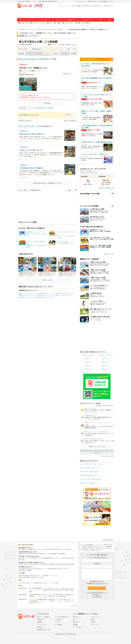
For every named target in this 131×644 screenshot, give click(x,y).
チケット (30, 54)
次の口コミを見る (70, 121)
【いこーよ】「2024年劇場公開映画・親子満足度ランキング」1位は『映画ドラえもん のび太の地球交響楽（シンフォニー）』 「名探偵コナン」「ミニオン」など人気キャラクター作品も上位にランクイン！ (51, 601)
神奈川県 (97, 453)
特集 (109, 20)
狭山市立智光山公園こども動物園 (32, 59)
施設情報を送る (36, 49)
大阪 (66, 23)
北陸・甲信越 (57, 23)
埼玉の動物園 (29, 549)
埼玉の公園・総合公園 (68, 558)
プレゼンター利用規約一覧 (61, 617)
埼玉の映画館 (44, 564)
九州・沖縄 (85, 23)
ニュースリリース (41, 625)
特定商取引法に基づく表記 (44, 630)
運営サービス (76, 622)
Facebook (40, 627)
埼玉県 (101, 451)
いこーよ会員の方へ (97, 597)
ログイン (111, 1)
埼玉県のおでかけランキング (45, 295)
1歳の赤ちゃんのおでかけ (105, 355)
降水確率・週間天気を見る (106, 188)
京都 (69, 23)
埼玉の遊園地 (22, 549)
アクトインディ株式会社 (92, 614)
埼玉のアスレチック (56, 558)
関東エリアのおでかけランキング (29, 293)
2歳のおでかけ (88, 358)
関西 (63, 23)
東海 (48, 23)
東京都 (110, 451)
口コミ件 (73, 45)
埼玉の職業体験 (62, 554)
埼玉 (43, 23)
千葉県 (106, 451)
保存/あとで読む (91, 1)
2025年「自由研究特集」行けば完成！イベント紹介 (31, 577)
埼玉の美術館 (63, 564)
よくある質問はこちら (97, 595)
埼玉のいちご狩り (63, 569)
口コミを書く (24, 49)
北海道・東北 (21, 23)
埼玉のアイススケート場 (43, 569)
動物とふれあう (99, 6)
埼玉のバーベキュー (39, 549)
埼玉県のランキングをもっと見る (97, 447)
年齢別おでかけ (72, 20)
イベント (31, 20)
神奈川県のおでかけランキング (46, 297)
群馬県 (96, 451)
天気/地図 (73, 54)
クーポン (39, 54)
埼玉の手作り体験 (32, 554)
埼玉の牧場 (54, 549)
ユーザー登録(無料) (102, 1)
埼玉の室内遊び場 (35, 564)
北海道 (26, 23)
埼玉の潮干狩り (54, 569)
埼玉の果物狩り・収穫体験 (25, 570)
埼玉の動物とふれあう (42, 554)
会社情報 (93, 622)
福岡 (89, 23)
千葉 (41, 23)
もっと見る (73, 606)
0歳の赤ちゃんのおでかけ (88, 355)
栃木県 (91, 451)
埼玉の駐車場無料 (46, 558)
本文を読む (47, 103)
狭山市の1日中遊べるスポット (89, 475)
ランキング (59, 20)
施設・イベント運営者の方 (44, 617)
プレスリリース (95, 625)
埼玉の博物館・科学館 (53, 564)
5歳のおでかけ (105, 362)
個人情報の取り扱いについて (97, 581)
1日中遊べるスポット (109, 6)
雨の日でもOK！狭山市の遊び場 (90, 472)
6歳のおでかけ (88, 366)
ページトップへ (108, 540)
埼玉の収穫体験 (53, 554)
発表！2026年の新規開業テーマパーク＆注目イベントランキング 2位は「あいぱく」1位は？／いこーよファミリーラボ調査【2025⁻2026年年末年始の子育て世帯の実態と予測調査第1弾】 (51, 590)
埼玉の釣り (47, 549)
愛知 (50, 23)
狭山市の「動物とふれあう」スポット (91, 468)
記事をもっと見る (47, 280)
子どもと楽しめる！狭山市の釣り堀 (91, 479)
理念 (74, 619)
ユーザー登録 (22, 583)
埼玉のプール (61, 549)
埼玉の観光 (68, 549)
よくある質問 (58, 619)
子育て (100, 20)
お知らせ (56, 54)
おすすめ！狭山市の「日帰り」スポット (92, 464)
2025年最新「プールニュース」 (50, 576)
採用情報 (75, 625)
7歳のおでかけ (105, 366)
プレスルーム (58, 622)
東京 (34, 23)
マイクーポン (81, 1)
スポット (22, 20)
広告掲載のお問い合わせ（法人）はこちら (97, 583)
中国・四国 (78, 23)
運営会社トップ (77, 617)
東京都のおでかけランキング (27, 297)
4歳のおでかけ (88, 362)
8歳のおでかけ (88, 369)
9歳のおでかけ (105, 369)
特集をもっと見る (109, 254)
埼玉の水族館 (71, 564)
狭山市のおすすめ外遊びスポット (90, 483)
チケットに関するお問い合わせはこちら (97, 593)
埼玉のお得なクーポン (24, 558)
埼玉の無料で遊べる (35, 558)
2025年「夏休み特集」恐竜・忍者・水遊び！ (30, 576)
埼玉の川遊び (22, 560)
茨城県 (86, 451)
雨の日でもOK (90, 6)
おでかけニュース (88, 20)
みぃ (22, 73)
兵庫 (72, 23)
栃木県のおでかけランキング (65, 293)
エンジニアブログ (77, 627)
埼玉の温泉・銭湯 (23, 569)
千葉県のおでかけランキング (63, 295)
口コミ (47, 54)
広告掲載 (39, 622)
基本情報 (21, 54)
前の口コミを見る (25, 121)
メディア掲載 (58, 625)
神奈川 (37, 23)
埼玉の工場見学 (22, 554)
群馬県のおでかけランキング (27, 295)
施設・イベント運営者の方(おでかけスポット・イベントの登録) (43, 583)
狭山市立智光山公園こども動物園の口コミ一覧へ (47, 183)
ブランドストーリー (96, 617)
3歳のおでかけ (105, 358)
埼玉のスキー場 (32, 569)
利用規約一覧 (40, 619)
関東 (31, 23)
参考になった (67, 74)
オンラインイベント (44, 20)
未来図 (92, 619)
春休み (84, 6)
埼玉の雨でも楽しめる (24, 564)
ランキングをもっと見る (107, 456)
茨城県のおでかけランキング (47, 293)
